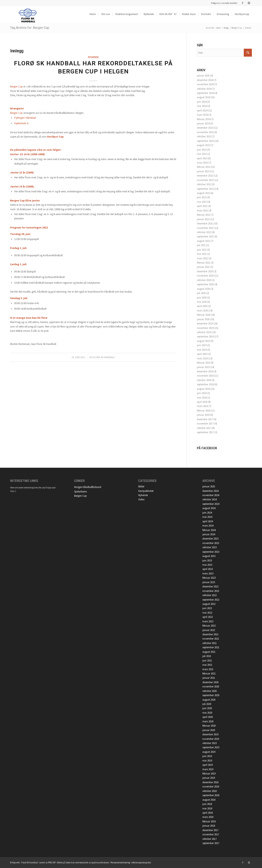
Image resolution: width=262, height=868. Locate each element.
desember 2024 (205, 80)
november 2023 (205, 132)
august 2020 (203, 289)
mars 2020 (202, 311)
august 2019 (203, 341)
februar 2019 (203, 363)
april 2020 (202, 306)
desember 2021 (205, 223)
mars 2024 (202, 115)
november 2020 (205, 276)
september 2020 (205, 284)
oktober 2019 (204, 332)
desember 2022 (205, 176)
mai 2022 (202, 202)
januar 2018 (203, 415)
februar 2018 (203, 411)
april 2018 (202, 402)
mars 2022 (202, 211)
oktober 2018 (204, 380)
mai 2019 (202, 350)
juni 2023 (202, 150)
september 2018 (205, 384)
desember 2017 (205, 419)
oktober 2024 (204, 89)
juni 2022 (202, 197)
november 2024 (205, 84)
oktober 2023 (204, 136)
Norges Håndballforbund (88, 487)
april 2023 (202, 158)
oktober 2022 (204, 184)
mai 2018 (202, 398)
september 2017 (205, 432)
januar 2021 (203, 267)
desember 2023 (205, 128)
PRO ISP (52, 863)
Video (141, 499)
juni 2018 (202, 393)
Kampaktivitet (146, 491)
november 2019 (205, 328)
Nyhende (93, 57)
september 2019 (205, 337)
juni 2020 (202, 298)
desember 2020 (205, 271)
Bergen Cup (16, 87)
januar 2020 (203, 319)
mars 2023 (202, 163)
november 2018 (205, 376)
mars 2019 (202, 358)
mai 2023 (202, 154)
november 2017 (205, 424)
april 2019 (202, 354)
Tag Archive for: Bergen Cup (30, 28)
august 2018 (203, 389)
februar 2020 (203, 315)
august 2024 (203, 97)
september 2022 (205, 189)
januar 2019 (203, 367)
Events (248, 28)
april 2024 (202, 110)
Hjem (218, 28)
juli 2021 (201, 245)
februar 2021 (203, 263)
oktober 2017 (204, 428)
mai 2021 (202, 254)
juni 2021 (202, 250)
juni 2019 (202, 345)
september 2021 (205, 236)
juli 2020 (201, 293)
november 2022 (205, 180)
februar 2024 (203, 119)
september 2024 (205, 93)
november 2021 (205, 228)
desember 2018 (205, 371)
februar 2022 (203, 215)
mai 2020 (202, 302)
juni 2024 (202, 102)
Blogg (226, 28)
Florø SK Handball (104, 357)
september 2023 (205, 141)
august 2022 (203, 193)
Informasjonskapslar (141, 863)
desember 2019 (205, 324)
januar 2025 (203, 76)
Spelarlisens (81, 492)
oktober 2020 (204, 280)
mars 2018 (202, 406)
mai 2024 (202, 106)
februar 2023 (203, 167)
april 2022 (202, 206)
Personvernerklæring (120, 863)
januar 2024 (203, 123)
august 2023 (203, 145)
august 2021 (203, 241)
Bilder (141, 486)
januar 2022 (203, 219)
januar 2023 (203, 171)
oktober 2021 (204, 232)
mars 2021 (202, 258)
